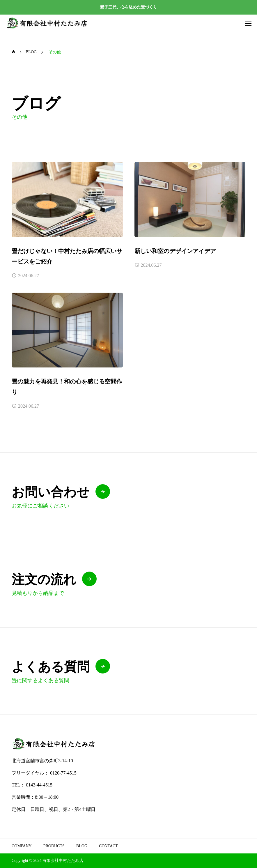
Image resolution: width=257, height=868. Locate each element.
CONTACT (108, 846)
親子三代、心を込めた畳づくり (129, 7)
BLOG (82, 846)
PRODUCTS (54, 846)
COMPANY (22, 846)
